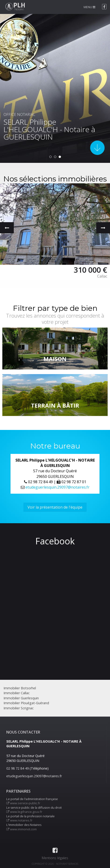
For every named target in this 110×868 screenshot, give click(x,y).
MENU (89, 7)
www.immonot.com (21, 829)
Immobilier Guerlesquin (21, 698)
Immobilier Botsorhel (20, 688)
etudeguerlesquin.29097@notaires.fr (57, 487)
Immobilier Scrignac (19, 708)
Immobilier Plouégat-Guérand (26, 703)
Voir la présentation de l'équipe (55, 507)
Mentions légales (55, 858)
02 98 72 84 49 (18, 768)
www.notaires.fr (19, 820)
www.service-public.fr (23, 803)
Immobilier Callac (17, 693)
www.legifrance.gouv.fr (24, 812)
